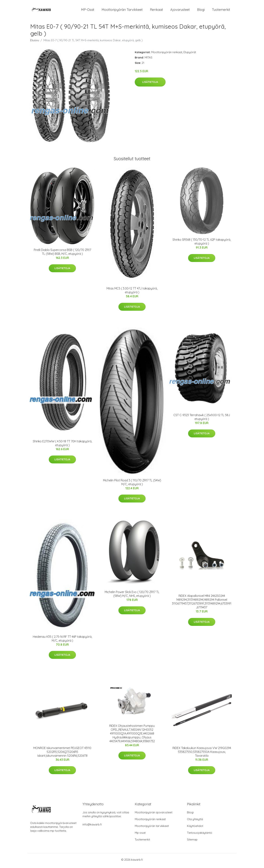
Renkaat (156, 11)
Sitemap (192, 842)
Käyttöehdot (195, 828)
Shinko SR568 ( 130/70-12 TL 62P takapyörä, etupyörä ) (202, 244)
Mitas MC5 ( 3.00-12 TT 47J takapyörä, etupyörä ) (132, 292)
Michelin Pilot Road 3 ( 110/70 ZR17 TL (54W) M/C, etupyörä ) (132, 484)
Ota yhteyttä (195, 821)
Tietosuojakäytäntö (200, 835)
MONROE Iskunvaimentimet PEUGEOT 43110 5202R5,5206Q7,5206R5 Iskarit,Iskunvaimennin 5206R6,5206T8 (62, 754)
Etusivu (35, 42)
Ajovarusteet (180, 11)
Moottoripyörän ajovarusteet (154, 814)
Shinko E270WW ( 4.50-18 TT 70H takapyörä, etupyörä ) (62, 445)
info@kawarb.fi (92, 826)
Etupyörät (190, 54)
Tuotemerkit (221, 11)
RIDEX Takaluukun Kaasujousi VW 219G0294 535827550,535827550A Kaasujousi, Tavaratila (202, 754)
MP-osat (88, 11)
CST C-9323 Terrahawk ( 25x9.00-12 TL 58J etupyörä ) (202, 419)
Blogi (201, 11)
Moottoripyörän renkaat (167, 54)
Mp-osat (140, 835)
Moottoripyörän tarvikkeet (122, 11)
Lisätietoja (150, 84)
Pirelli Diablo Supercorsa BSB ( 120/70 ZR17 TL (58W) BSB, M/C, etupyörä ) (62, 254)
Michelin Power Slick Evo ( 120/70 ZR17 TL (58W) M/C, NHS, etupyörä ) (132, 596)
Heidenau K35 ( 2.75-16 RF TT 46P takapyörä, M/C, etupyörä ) (62, 640)
